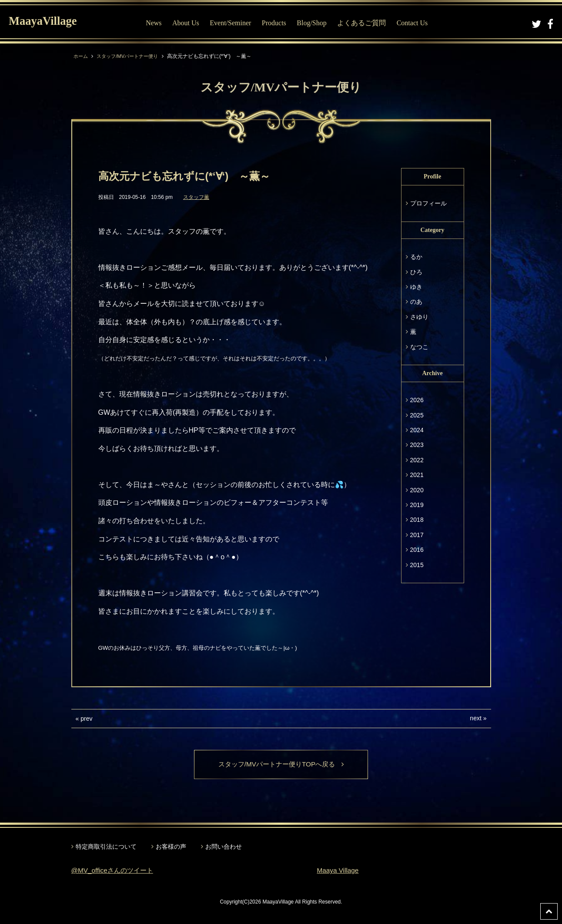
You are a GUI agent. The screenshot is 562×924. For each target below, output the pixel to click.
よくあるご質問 (366, 23)
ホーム (81, 56)
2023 (417, 445)
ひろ (416, 272)
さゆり (419, 317)
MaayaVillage (47, 22)
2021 (417, 475)
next (475, 718)
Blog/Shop (316, 23)
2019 (417, 505)
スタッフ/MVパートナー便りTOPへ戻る (281, 764)
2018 (417, 520)
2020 (417, 490)
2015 (417, 565)
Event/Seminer (235, 23)
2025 (417, 415)
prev (86, 719)
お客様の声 (171, 847)
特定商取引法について (106, 847)
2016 (417, 550)
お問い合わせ (224, 847)
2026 (417, 400)
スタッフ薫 (196, 197)
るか (416, 257)
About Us (190, 23)
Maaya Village (339, 871)
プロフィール (428, 203)
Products (278, 23)
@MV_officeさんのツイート (115, 871)
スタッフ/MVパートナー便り (131, 56)
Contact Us (417, 23)
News (158, 23)
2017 (417, 535)
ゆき (416, 287)
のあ (416, 302)
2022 (417, 460)
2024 (417, 430)
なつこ (419, 347)
